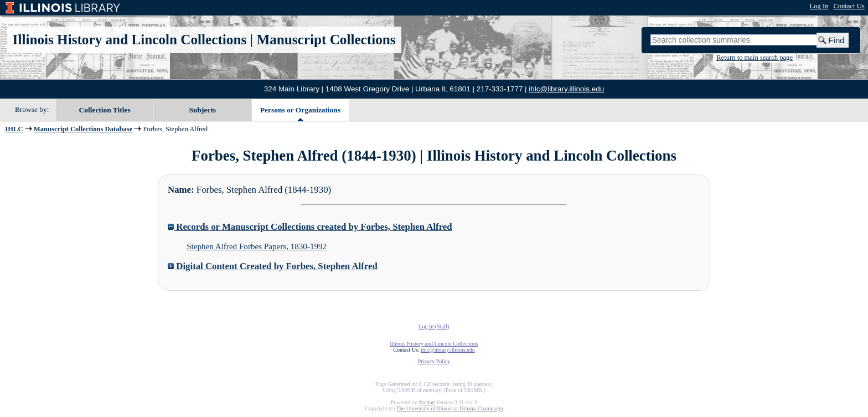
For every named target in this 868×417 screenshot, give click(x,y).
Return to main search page (755, 58)
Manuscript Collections (326, 40)
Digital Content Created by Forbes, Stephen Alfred (273, 266)
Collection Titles (105, 110)
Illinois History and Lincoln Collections (130, 40)
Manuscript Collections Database (83, 129)
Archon (426, 402)
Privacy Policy (434, 361)
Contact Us (849, 6)
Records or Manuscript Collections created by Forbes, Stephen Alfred (310, 227)
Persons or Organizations (300, 110)
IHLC (14, 129)
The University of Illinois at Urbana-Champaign (450, 408)
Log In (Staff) (434, 326)
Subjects (203, 110)
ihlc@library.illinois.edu (566, 89)
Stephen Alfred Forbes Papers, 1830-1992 (257, 246)
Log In (819, 6)
